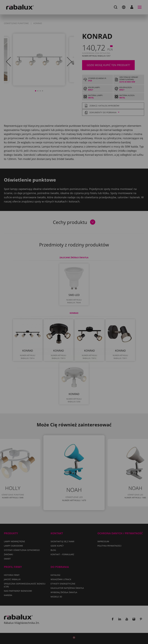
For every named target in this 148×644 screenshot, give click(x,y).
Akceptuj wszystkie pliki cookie (74, 341)
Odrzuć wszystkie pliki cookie (95, 334)
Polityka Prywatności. (31, 326)
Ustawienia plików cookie (51, 334)
